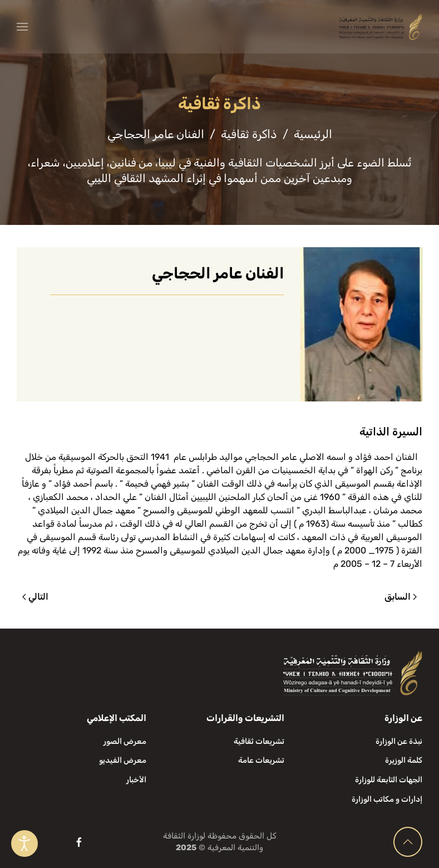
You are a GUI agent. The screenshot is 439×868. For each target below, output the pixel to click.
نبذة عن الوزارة (399, 741)
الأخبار (136, 780)
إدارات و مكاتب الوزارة (387, 799)
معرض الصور (125, 741)
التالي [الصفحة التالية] (35, 597)
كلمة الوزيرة (404, 760)
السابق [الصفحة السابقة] (401, 597)
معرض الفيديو (123, 760)
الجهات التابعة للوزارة (389, 780)
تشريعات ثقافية (259, 741)
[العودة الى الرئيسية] (381, 27)
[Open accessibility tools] (24, 844)
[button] (22, 27)
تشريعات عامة (261, 760)
